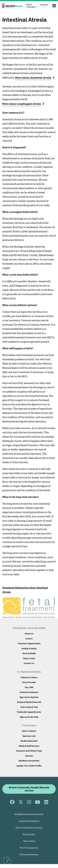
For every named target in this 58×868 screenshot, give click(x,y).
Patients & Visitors (29, 677)
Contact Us (29, 663)
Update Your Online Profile (29, 766)
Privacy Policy (29, 835)
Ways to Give (29, 658)
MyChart (44, 6)
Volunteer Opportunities (29, 644)
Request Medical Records (29, 702)
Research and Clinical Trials (29, 751)
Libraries (29, 756)
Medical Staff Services (29, 746)
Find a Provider (29, 682)
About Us (29, 634)
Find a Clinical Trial (29, 707)
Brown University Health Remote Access (29, 789)
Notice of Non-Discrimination (29, 828)
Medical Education (29, 741)
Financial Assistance (29, 692)
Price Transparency (29, 848)
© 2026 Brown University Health (29, 814)
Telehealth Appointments (29, 712)
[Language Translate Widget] (32, 6)
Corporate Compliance (29, 821)
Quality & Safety (29, 649)
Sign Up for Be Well (29, 717)
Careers (29, 639)
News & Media (29, 653)
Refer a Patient (29, 731)
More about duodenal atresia (35, 78)
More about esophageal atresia (23, 104)
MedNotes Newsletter (29, 761)
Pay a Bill (29, 687)
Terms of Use (29, 841)
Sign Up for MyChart (29, 697)
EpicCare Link (29, 736)
